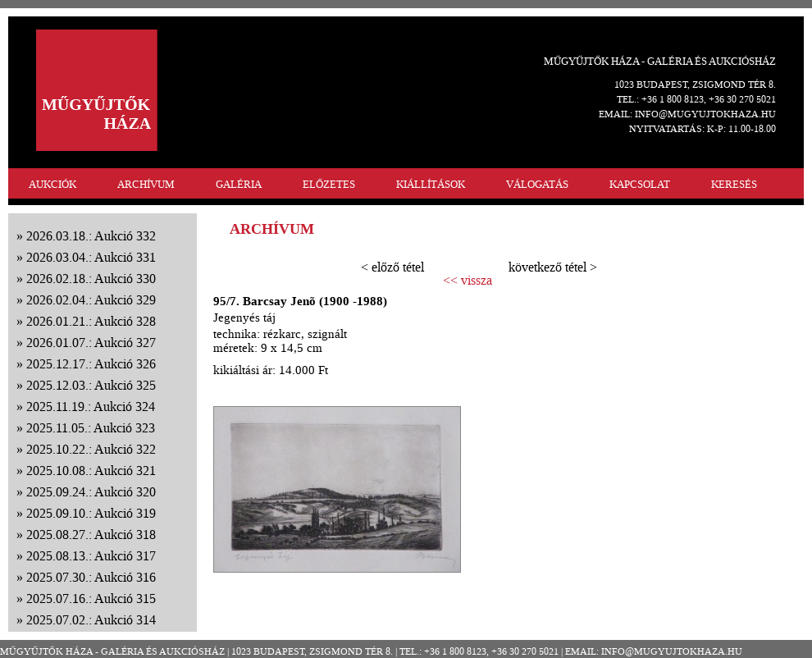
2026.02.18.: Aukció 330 (91, 279)
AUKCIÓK (52, 184)
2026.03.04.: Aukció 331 (91, 257)
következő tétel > (553, 267)
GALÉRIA (239, 184)
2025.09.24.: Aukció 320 (91, 492)
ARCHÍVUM (146, 184)
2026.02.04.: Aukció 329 (91, 300)
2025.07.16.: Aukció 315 (91, 599)
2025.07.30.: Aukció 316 (91, 577)
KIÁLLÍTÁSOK (431, 184)
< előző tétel (392, 267)
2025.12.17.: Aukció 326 (91, 364)
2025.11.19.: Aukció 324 (91, 407)
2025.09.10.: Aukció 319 (91, 513)
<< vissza (468, 281)
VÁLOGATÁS (537, 184)
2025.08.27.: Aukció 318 (91, 535)
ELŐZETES (329, 184)
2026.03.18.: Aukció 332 (91, 236)
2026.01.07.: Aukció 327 (91, 343)
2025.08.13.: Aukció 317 (91, 556)
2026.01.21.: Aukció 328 (91, 321)
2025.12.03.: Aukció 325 (91, 385)
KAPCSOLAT (640, 184)
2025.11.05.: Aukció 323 (91, 428)
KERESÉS (734, 184)
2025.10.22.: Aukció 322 (91, 449)
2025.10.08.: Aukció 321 (91, 471)
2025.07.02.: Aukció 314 (91, 620)
